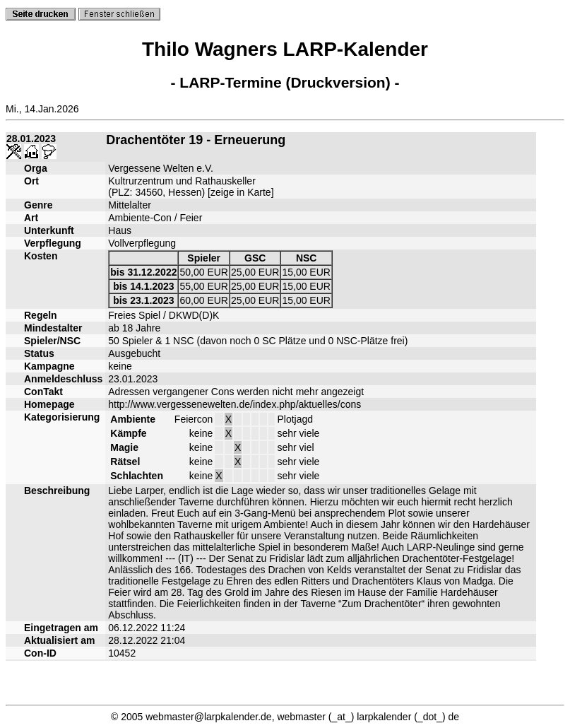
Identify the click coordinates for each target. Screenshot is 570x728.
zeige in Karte (241, 192)
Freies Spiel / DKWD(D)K (164, 315)
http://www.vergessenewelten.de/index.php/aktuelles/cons (234, 404)
